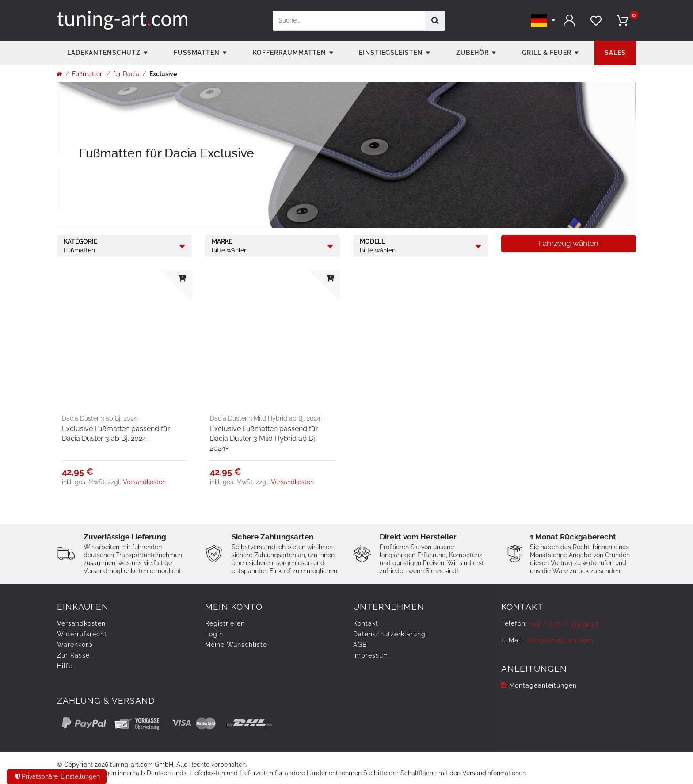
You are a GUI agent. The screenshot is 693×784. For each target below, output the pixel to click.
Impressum (371, 655)
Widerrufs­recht (82, 634)
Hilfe (65, 666)
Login (214, 634)
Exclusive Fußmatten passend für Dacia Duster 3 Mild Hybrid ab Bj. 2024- (264, 438)
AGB (360, 645)
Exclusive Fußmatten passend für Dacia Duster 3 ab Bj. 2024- (116, 434)
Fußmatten (197, 53)
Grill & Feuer (547, 53)
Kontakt (366, 623)
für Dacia (126, 74)
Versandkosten (144, 482)
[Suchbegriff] (349, 21)
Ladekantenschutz (104, 53)
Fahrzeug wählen (569, 243)
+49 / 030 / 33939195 (564, 623)
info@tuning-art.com (560, 640)
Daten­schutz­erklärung (389, 634)
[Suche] (435, 21)
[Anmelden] (570, 21)
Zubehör (472, 53)
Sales (615, 53)
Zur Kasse (73, 655)
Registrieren (225, 623)
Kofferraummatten (289, 53)
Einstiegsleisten (391, 53)
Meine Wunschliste (236, 645)
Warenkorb (75, 645)
